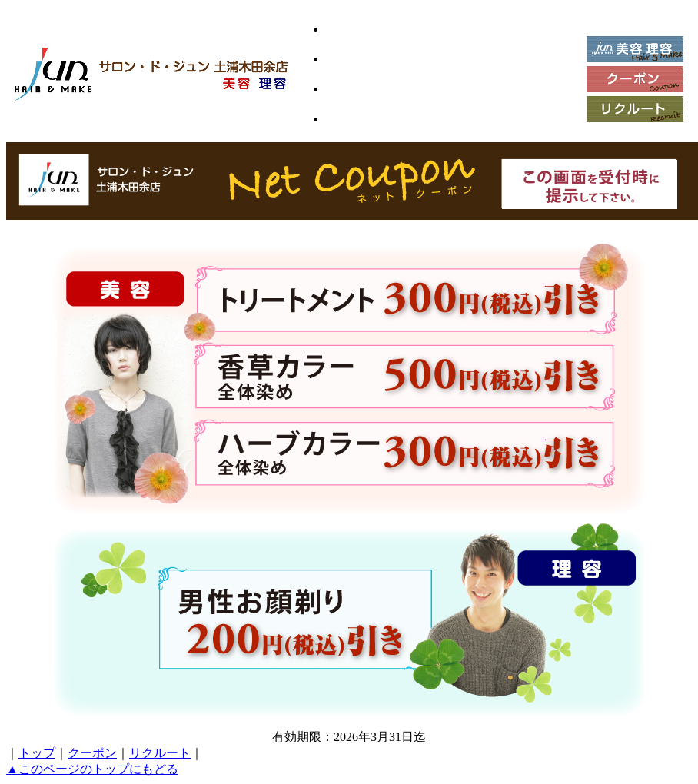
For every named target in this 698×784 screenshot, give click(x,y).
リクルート (160, 753)
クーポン (92, 753)
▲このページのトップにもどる (92, 769)
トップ (37, 753)
